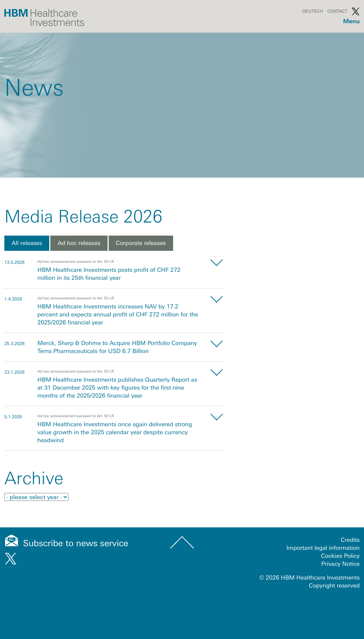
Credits (350, 540)
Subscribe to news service (76, 543)
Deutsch (312, 11)
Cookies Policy (340, 556)
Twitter (356, 11)
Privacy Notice (340, 564)
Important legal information (323, 548)
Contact (337, 11)
